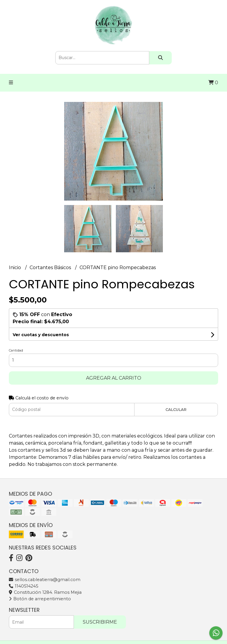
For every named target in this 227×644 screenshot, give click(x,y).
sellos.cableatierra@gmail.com (45, 580)
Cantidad (16, 350)
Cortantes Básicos (51, 267)
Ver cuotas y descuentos (41, 335)
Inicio (16, 267)
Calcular (176, 410)
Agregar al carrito (114, 378)
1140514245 (23, 586)
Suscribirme (100, 622)
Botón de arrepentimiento (40, 599)
